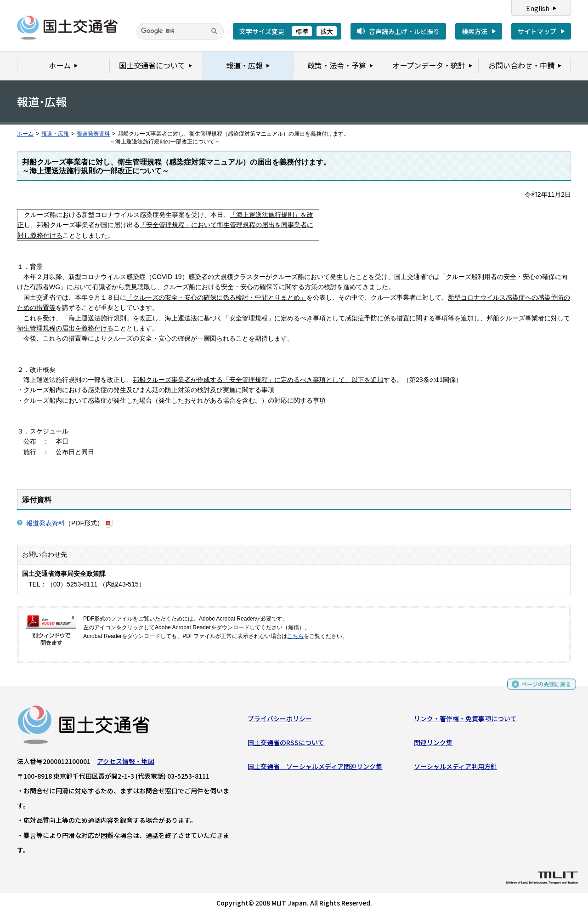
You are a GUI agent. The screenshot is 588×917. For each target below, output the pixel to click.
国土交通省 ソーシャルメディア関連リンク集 (315, 769)
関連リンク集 (433, 745)
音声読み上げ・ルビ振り (404, 31)
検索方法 (475, 31)
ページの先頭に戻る (543, 687)
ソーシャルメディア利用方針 (455, 769)
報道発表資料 (93, 134)
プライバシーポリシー (280, 720)
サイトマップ (537, 31)
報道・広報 (55, 134)
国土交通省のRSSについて (286, 745)
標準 (302, 31)
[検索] (180, 31)
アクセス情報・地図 (126, 763)
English (538, 8)
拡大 (327, 31)
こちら (295, 636)
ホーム (25, 134)
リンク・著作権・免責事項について (465, 720)
